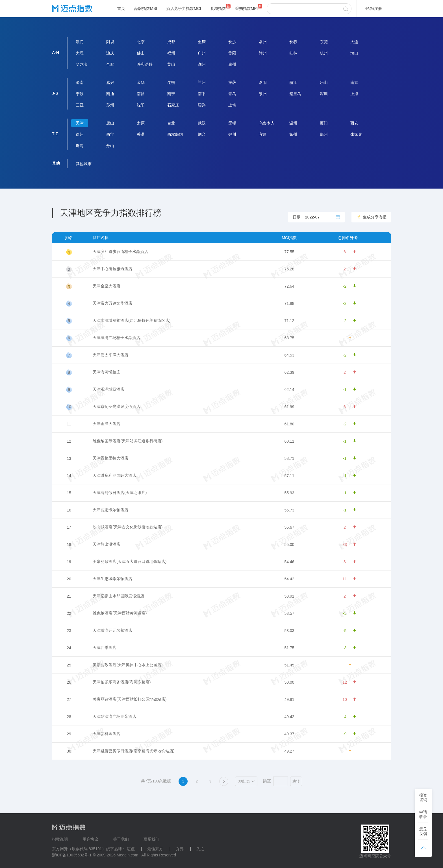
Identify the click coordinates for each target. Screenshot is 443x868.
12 (69, 441)
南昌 (141, 94)
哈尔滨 (82, 64)
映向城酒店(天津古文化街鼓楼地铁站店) (128, 527)
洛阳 (263, 82)
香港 (141, 134)
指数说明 (60, 839)
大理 (80, 53)
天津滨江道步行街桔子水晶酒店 (120, 252)
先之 (200, 849)
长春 (293, 42)
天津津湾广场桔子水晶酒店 (116, 338)
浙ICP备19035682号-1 (72, 855)
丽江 (293, 82)
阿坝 (110, 42)
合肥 (110, 64)
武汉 (202, 123)
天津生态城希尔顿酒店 (112, 579)
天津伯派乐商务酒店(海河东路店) (122, 682)
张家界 (356, 134)
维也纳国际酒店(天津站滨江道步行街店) (128, 441)
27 (69, 699)
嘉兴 (110, 82)
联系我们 (151, 839)
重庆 (202, 42)
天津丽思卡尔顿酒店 (110, 510)
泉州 (263, 94)
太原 (141, 123)
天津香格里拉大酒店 (110, 458)
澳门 (80, 42)
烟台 (202, 134)
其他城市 (84, 164)
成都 (171, 42)
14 (69, 476)
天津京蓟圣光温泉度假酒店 (116, 406)
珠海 (80, 146)
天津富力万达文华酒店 (112, 303)
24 (69, 648)
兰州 (202, 82)
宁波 (80, 94)
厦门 (324, 123)
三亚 (80, 105)
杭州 (324, 53)
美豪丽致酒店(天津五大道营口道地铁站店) (130, 561)
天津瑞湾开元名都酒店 (112, 630)
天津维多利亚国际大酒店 (114, 475)
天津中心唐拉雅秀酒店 (112, 269)
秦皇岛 (295, 94)
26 (69, 682)
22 (69, 613)
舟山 (110, 146)
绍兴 (202, 105)
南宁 (171, 94)
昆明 (171, 82)
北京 (141, 42)
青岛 (232, 94)
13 (69, 458)
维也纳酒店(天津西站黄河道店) (120, 613)
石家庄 (173, 105)
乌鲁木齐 (267, 123)
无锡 (232, 123)
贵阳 (232, 53)
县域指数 (218, 8)
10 (69, 407)
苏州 (110, 105)
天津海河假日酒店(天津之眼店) (120, 493)
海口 (354, 53)
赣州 (263, 53)
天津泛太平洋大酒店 (110, 355)
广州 (202, 53)
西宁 (110, 134)
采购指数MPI (247, 8)
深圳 (324, 94)
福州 (171, 53)
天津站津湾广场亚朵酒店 (114, 716)
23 (69, 631)
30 (69, 751)
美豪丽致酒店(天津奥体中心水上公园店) (128, 665)
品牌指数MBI (146, 8)
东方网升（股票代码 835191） (79, 849)
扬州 (293, 134)
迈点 (131, 849)
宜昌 (263, 134)
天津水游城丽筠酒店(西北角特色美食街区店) (132, 320)
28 (69, 717)
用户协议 (90, 839)
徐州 (80, 134)
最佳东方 (155, 849)
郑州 (324, 134)
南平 (202, 94)
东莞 (324, 42)
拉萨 (232, 82)
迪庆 (110, 53)
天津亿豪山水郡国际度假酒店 (118, 596)
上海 (354, 94)
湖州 (202, 64)
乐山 (324, 82)
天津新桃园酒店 (107, 734)
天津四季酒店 (105, 648)
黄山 (171, 64)
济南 (80, 82)
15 (69, 493)
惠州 (232, 64)
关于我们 (121, 839)
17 (69, 527)
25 (69, 665)
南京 (354, 82)
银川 (232, 134)
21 (69, 596)
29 (69, 734)
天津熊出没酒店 (107, 544)
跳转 (296, 781)
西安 (354, 123)
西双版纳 (175, 134)
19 (69, 562)
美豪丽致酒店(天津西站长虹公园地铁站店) (130, 699)
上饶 (232, 105)
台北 (171, 123)
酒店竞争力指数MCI (184, 8)
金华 (141, 82)
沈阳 (141, 105)
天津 (80, 123)
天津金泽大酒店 (107, 424)
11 (69, 424)
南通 (110, 94)
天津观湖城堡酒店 (108, 389)
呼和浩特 (145, 64)
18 (69, 545)
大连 (354, 42)
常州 (263, 42)
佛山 (141, 53)
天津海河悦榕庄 (107, 372)
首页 (121, 8)
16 (69, 510)
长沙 (232, 42)
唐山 (110, 123)
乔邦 (180, 849)
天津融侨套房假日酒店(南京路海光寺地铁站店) (133, 751)
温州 (293, 123)
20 (69, 579)
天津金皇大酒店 (107, 286)
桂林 (293, 53)
